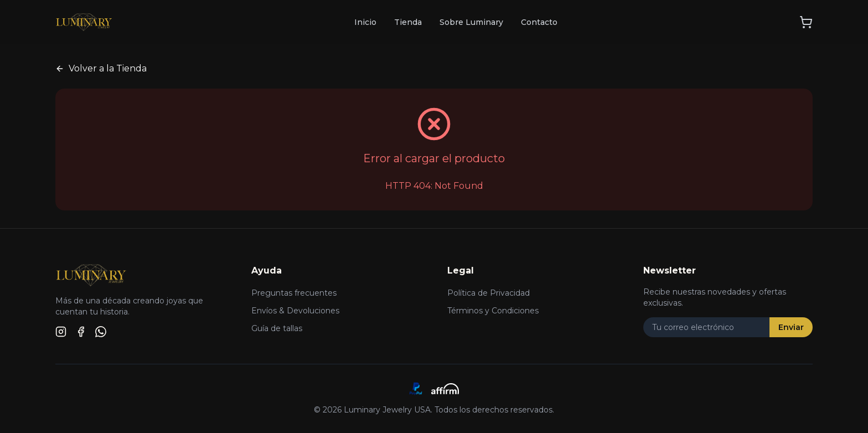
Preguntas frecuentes (294, 293)
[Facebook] (81, 332)
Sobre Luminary (471, 22)
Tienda (408, 22)
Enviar (791, 327)
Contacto (539, 22)
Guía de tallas (277, 328)
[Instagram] (61, 332)
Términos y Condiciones (493, 311)
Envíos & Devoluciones (295, 311)
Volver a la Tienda (101, 68)
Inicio (365, 22)
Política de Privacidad (489, 293)
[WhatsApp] (101, 332)
